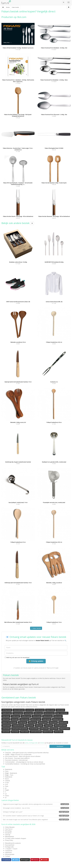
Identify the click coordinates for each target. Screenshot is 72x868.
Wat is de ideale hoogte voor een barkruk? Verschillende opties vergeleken (36, 820)
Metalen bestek (43, 722)
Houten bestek (47, 719)
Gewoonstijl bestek (19, 710)
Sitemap (8, 835)
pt (6, 788)
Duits (7, 786)
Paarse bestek (28, 713)
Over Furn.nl (9, 829)
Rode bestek (39, 725)
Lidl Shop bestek (7, 710)
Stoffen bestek (44, 729)
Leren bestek (30, 710)
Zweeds (8, 781)
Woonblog (8, 831)
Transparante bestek (18, 725)
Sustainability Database (12, 764)
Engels (7, 790)
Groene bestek (34, 729)
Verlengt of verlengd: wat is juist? (36, 812)
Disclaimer (8, 833)
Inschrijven (60, 746)
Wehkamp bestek (58, 719)
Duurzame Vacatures (12, 760)
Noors (7, 779)
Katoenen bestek (65, 729)
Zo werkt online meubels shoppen (16, 838)
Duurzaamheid (10, 845)
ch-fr (7, 784)
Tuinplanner (9, 851)
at (6, 798)
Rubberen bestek (48, 732)
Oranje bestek (23, 722)
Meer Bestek (36, 628)
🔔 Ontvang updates (36, 661)
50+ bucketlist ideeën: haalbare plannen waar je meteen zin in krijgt (36, 816)
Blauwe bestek (63, 722)
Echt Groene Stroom (11, 756)
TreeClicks (8, 753)
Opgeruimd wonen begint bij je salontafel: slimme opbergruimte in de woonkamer (36, 804)
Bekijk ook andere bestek (18, 223)
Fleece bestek (30, 725)
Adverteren (8, 852)
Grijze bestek (6, 716)
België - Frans (9, 775)
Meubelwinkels (10, 837)
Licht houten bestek (36, 732)
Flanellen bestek (26, 716)
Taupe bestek (48, 725)
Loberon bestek (24, 719)
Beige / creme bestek (62, 713)
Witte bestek (6, 719)
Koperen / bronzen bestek (9, 722)
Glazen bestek (53, 722)
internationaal (23, 760)
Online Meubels (10, 827)
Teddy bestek (15, 716)
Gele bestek (15, 719)
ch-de (7, 783)
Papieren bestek (47, 716)
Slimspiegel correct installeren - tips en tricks (36, 808)
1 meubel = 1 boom (11, 849)
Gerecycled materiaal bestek (20, 729)
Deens (7, 796)
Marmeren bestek (49, 713)
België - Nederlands (11, 773)
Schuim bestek (33, 722)
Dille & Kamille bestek (60, 725)
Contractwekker (10, 762)
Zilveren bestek (37, 716)
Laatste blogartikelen (10, 800)
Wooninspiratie (10, 854)
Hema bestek (6, 732)
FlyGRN (7, 754)
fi (5, 792)
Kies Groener (9, 758)
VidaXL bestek (60, 710)
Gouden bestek (40, 710)
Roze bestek (15, 732)
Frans (7, 771)
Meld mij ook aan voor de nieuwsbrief (17, 657)
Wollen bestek (38, 713)
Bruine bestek (54, 729)
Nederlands (9, 769)
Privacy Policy (9, 840)
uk (6, 794)
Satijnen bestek (50, 710)
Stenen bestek (58, 716)
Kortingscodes (9, 847)
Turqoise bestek (18, 713)
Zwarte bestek (6, 725)
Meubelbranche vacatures (13, 843)
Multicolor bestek (36, 719)
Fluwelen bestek (7, 713)
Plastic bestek (24, 732)
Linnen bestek (6, 729)
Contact (8, 856)
